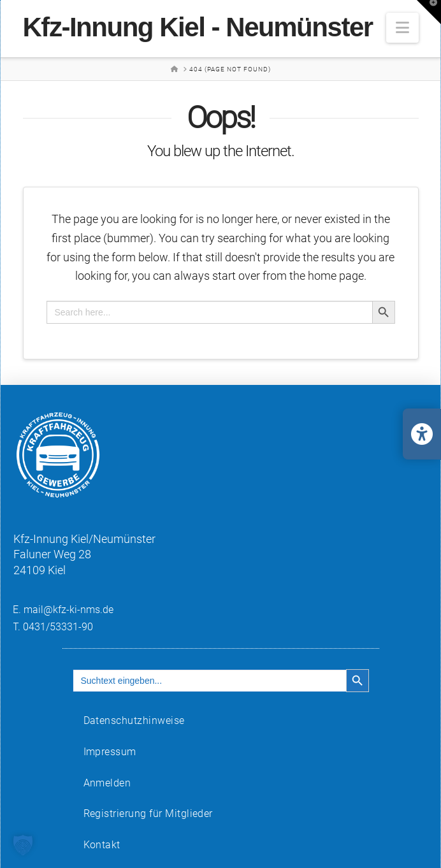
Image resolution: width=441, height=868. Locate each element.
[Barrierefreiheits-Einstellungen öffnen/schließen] (422, 434)
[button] (402, 28)
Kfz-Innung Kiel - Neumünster (198, 27)
